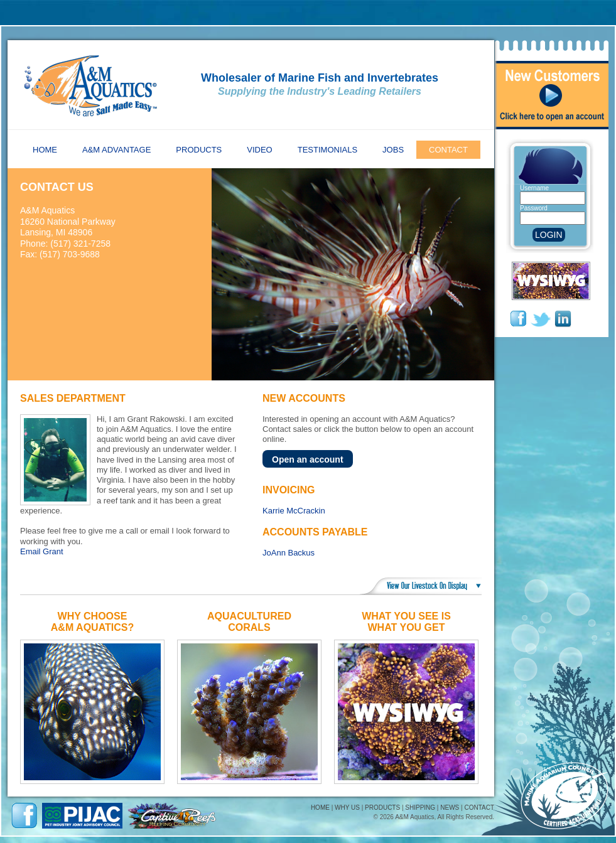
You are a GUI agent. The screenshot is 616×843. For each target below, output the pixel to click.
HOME (320, 808)
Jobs (393, 150)
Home (45, 150)
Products (199, 150)
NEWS (450, 808)
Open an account (308, 459)
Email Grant (42, 551)
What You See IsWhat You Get (406, 622)
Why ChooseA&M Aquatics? (92, 622)
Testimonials (327, 150)
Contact (448, 150)
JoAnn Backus (289, 553)
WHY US (347, 808)
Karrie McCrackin (294, 511)
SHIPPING (420, 808)
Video (259, 150)
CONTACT (479, 808)
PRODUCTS (382, 808)
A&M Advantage (116, 150)
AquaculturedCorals (249, 622)
